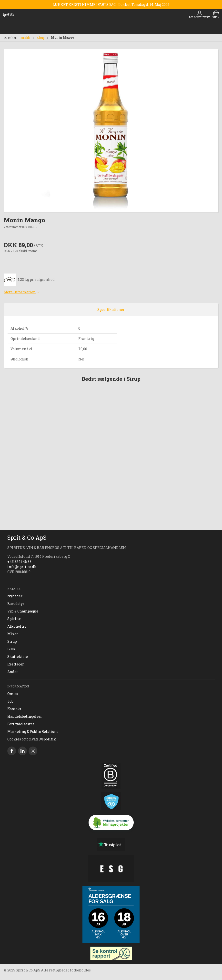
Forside (25, 38)
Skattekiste (18, 657)
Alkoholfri (17, 626)
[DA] (8, 15)
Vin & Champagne (23, 611)
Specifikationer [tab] (111, 310)
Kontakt (14, 709)
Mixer (13, 634)
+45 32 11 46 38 (19, 562)
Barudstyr (16, 604)
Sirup (41, 38)
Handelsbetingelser (25, 716)
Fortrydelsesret (21, 724)
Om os (13, 694)
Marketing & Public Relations (33, 732)
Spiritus (14, 619)
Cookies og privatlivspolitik (32, 739)
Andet (13, 672)
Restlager (16, 664)
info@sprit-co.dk (22, 567)
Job (10, 701)
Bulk (11, 649)
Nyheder (15, 596)
